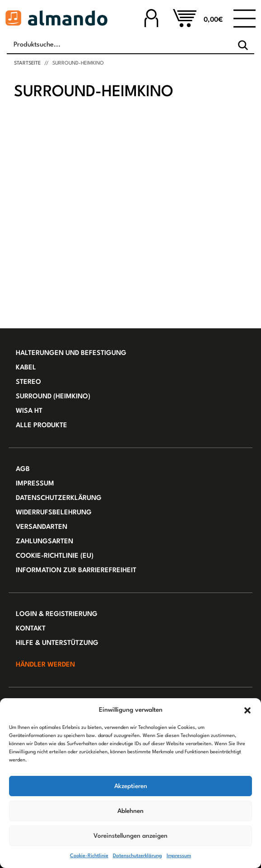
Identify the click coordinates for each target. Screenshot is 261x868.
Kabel (26, 368)
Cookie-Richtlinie (89, 856)
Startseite (27, 63)
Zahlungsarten (44, 542)
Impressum (179, 856)
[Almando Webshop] (56, 18)
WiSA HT (29, 411)
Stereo (28, 382)
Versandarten (42, 527)
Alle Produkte (42, 426)
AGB (23, 469)
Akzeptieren (131, 786)
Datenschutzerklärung (137, 856)
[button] (247, 710)
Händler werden (45, 665)
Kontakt (31, 629)
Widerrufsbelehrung (54, 513)
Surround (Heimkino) (53, 397)
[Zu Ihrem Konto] (151, 18)
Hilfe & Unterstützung (57, 643)
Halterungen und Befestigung (71, 353)
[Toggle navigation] (245, 18)
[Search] (243, 45)
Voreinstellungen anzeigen (130, 836)
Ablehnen (130, 811)
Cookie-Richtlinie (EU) (55, 556)
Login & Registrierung (57, 614)
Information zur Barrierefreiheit (76, 571)
